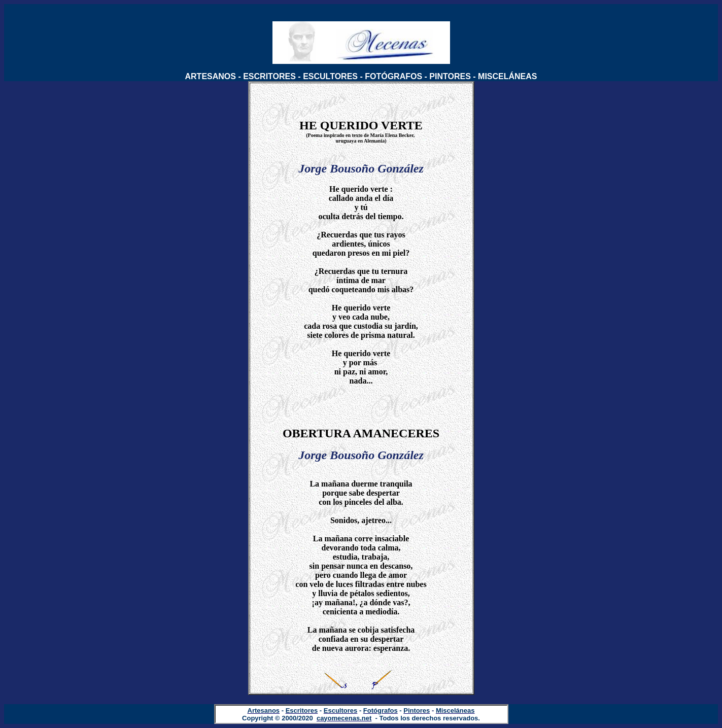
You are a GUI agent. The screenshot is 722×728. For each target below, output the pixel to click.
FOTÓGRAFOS (393, 76)
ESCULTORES (330, 76)
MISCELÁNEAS (507, 76)
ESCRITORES (269, 76)
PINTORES (450, 76)
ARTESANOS (211, 76)
